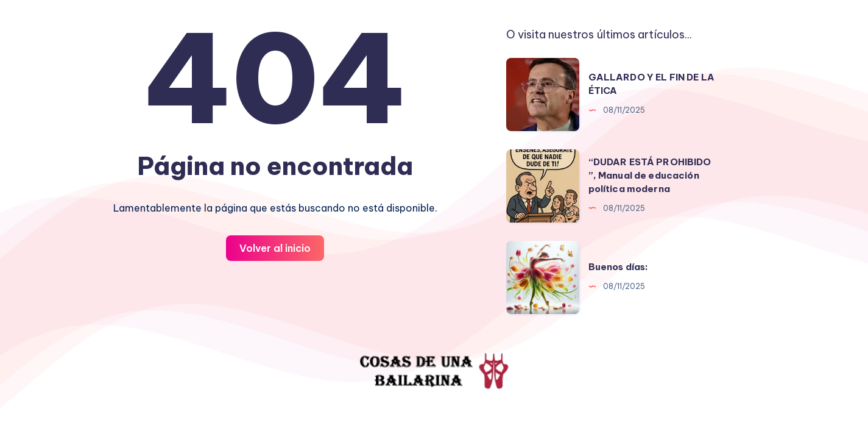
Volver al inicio (275, 248)
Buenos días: (619, 267)
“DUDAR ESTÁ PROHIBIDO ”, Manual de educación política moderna (650, 175)
